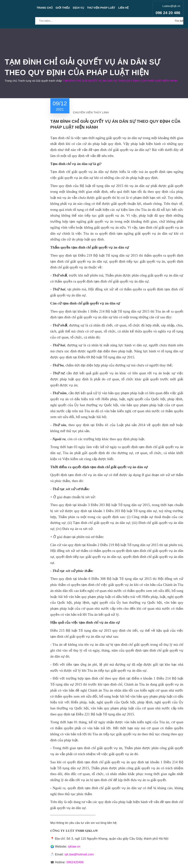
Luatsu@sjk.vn (171, 6)
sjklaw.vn (74, 847)
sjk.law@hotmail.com (79, 854)
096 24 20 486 (168, 13)
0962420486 (75, 862)
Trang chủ (45, 8)
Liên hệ (123, 8)
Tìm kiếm (179, 21)
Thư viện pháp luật (101, 8)
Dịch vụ (78, 8)
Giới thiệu (63, 8)
